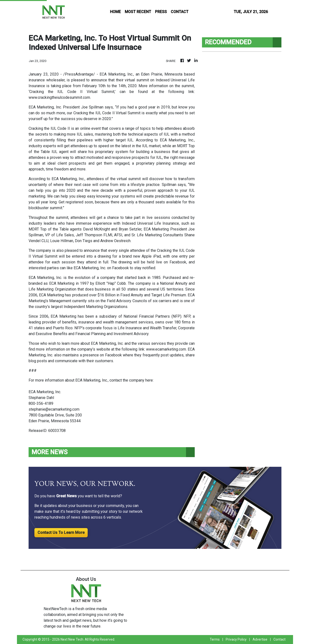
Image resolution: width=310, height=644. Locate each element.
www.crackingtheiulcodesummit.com (59, 97)
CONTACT (180, 12)
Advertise (260, 639)
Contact (279, 639)
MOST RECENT (138, 12)
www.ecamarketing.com (166, 349)
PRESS (161, 12)
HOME (115, 12)
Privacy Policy (236, 639)
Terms (215, 639)
